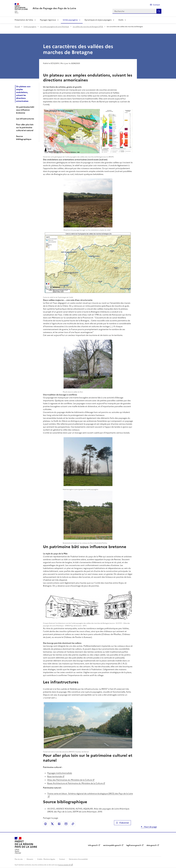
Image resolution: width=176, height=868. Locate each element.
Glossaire (30, 859)
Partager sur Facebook (45, 824)
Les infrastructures (25, 119)
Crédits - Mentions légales (46, 859)
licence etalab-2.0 (64, 865)
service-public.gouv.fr (112, 845)
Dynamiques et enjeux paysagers (98, 20)
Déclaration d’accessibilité (78, 859)
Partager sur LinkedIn (59, 824)
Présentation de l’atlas (24, 20)
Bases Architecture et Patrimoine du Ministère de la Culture (75, 783)
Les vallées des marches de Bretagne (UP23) (88, 27)
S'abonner (122, 823)
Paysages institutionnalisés (60, 773)
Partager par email (66, 824)
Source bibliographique (24, 138)
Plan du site (19, 859)
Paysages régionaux (48, 20)
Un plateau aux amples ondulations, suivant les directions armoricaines (23, 94)
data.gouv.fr (152, 845)
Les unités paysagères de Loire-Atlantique (55, 27)
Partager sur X (52, 824)
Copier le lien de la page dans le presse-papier (73, 824)
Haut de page (150, 827)
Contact (156, 5)
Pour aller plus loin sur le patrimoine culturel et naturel (25, 127)
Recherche (159, 11)
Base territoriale (55, 776)
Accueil (17, 27)
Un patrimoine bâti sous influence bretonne (25, 110)
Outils (121, 20)
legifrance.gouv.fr (134, 845)
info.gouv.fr (93, 845)
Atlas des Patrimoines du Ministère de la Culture (70, 780)
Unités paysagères (70, 20)
